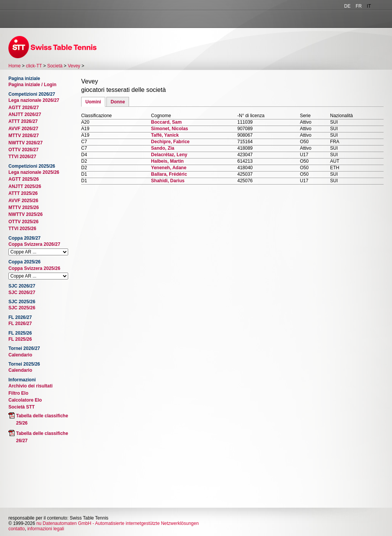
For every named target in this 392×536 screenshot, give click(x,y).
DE (347, 6)
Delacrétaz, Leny (169, 155)
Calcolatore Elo (25, 400)
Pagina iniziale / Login (32, 85)
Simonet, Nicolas (170, 129)
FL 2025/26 (20, 339)
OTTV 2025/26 (24, 222)
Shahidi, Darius (168, 181)
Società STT (22, 407)
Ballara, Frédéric (169, 174)
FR (359, 6)
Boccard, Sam (167, 122)
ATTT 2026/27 (23, 121)
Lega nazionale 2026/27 (34, 100)
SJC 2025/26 (22, 308)
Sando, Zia (163, 148)
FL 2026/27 (20, 324)
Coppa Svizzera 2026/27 (34, 244)
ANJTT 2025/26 (25, 186)
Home (15, 66)
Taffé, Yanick (165, 135)
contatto (17, 529)
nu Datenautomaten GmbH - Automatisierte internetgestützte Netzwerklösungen (118, 523)
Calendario (20, 355)
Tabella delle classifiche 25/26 (42, 419)
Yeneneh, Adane (169, 168)
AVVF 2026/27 (23, 129)
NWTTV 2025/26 (25, 214)
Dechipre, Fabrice (171, 142)
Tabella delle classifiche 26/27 (42, 437)
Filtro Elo (18, 393)
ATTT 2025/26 (23, 193)
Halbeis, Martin (167, 161)
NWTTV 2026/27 (25, 143)
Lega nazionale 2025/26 (34, 172)
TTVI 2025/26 (22, 229)
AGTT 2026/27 (24, 108)
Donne (118, 102)
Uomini (93, 102)
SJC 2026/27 (22, 293)
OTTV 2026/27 (24, 150)
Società (55, 66)
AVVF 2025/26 (23, 201)
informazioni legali (46, 529)
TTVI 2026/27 (22, 157)
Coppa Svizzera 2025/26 (34, 268)
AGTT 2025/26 (24, 179)
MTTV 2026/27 (24, 136)
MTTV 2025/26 (24, 208)
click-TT (34, 66)
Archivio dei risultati (30, 386)
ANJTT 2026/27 (25, 114)
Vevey (74, 66)
